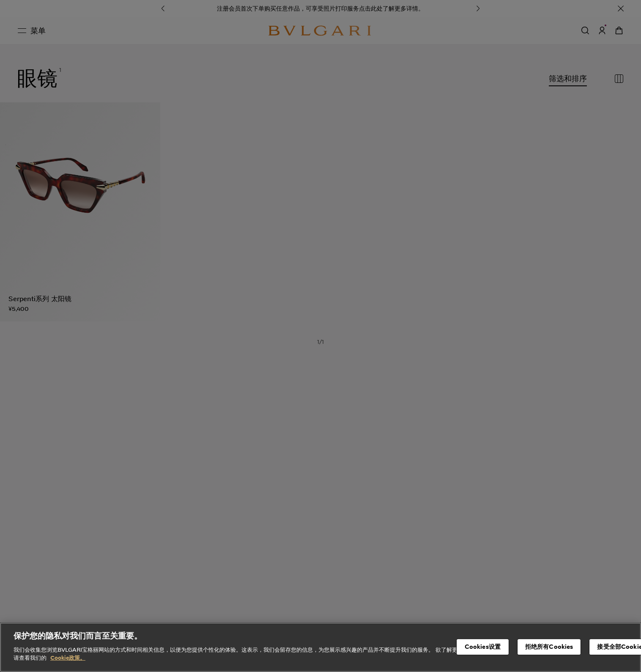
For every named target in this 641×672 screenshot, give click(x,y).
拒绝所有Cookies (549, 656)
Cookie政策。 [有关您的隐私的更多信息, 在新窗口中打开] (68, 667)
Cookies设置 (483, 656)
